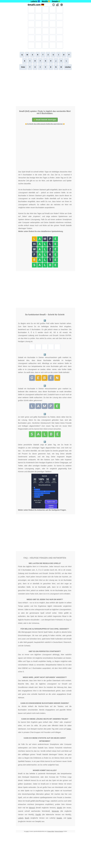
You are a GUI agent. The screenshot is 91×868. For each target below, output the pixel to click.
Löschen (68, 67)
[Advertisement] (45, 88)
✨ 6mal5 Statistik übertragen (45, 120)
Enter (23, 67)
